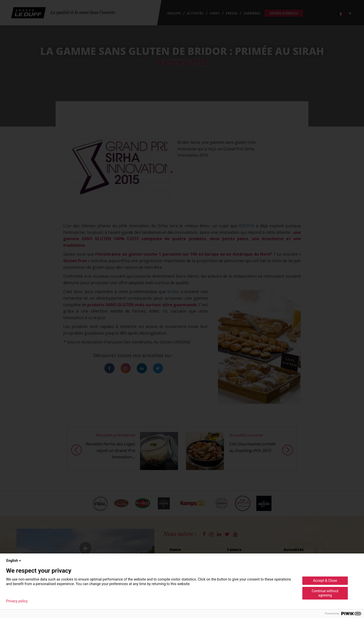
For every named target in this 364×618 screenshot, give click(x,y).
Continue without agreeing (325, 593)
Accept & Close (325, 581)
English (14, 561)
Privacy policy (17, 601)
